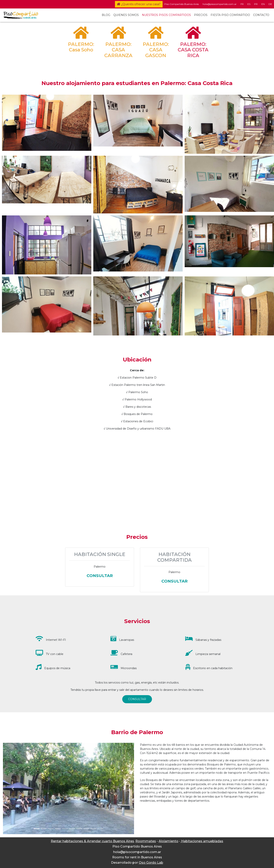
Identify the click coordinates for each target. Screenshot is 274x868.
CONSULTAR (137, 699)
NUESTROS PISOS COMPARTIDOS (166, 15)
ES (249, 4)
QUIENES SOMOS (126, 15)
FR (242, 4)
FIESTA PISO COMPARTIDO (230, 15)
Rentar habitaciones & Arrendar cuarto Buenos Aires (92, 841)
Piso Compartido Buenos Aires (182, 4)
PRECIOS (201, 15)
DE (270, 4)
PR (256, 4)
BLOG (106, 15)
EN (263, 4)
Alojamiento (168, 841)
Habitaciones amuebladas (202, 841)
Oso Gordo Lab (151, 863)
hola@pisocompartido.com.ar (220, 4)
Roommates (146, 841)
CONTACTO (261, 15)
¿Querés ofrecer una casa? (139, 4)
